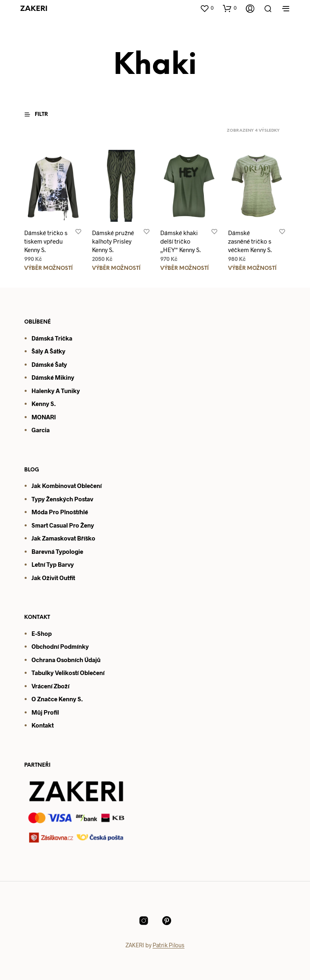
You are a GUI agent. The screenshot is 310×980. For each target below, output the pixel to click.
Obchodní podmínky (60, 646)
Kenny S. (44, 404)
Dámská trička (52, 338)
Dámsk (41, 377)
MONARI (44, 417)
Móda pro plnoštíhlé (60, 512)
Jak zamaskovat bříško (63, 538)
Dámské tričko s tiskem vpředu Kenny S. (46, 241)
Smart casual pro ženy (63, 525)
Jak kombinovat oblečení (67, 486)
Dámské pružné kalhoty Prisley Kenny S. (113, 241)
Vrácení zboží (50, 686)
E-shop (42, 633)
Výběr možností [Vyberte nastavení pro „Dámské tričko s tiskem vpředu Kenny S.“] (48, 268)
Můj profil (45, 712)
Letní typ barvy (53, 564)
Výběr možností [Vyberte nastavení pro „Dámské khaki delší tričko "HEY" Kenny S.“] (184, 268)
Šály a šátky (48, 351)
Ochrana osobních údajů (66, 660)
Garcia (41, 430)
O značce (44, 699)
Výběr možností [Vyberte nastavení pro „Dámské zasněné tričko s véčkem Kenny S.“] (252, 268)
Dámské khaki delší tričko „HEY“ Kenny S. (180, 241)
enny (69, 699)
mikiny (64, 377)
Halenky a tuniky (56, 391)
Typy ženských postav (62, 499)
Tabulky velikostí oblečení (68, 673)
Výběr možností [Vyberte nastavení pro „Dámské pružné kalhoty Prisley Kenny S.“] (116, 268)
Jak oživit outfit (53, 578)
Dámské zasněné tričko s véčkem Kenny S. (250, 241)
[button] (207, 8)
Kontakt (43, 725)
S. (80, 699)
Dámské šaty (49, 364)
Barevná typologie (57, 551)
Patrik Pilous (169, 945)
